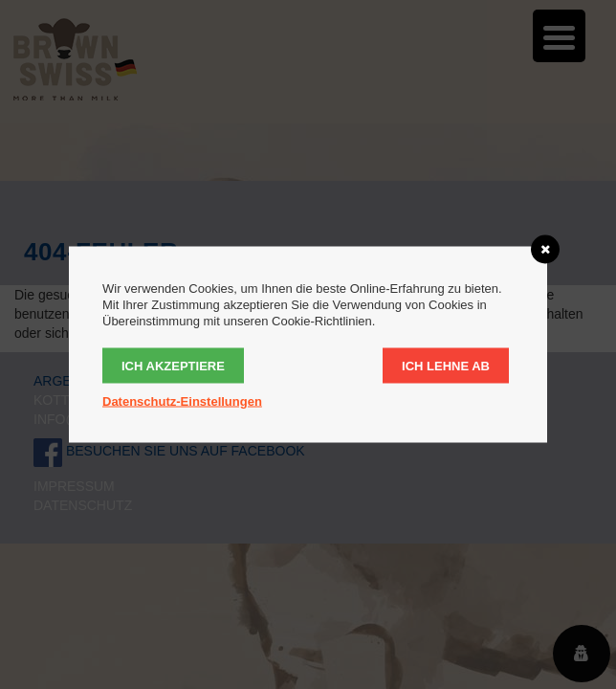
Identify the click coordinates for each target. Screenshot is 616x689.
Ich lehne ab (446, 366)
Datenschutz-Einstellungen (182, 401)
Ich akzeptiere (173, 366)
